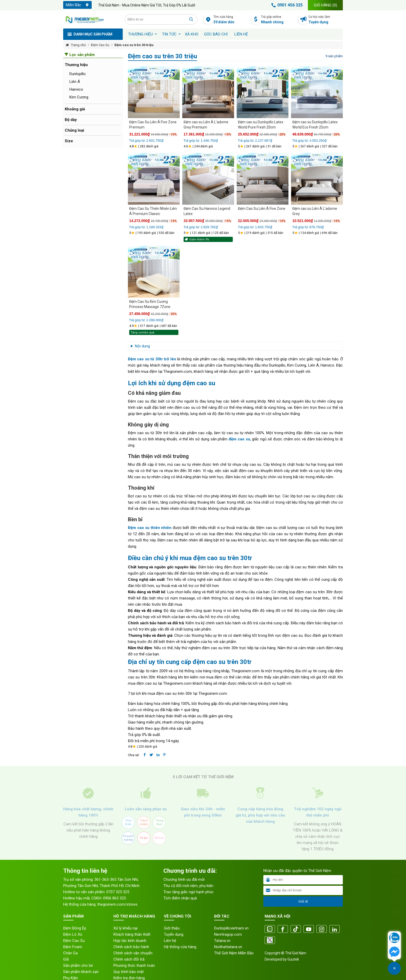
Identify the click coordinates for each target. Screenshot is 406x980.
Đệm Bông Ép (75, 928)
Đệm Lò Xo (73, 934)
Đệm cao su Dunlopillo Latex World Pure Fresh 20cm (261, 125)
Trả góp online (278, 20)
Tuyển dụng (174, 934)
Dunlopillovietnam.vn (231, 928)
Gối (66, 959)
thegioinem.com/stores (117, 904)
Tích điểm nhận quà (180, 898)
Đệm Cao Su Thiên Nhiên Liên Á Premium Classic (153, 211)
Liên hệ (241, 34)
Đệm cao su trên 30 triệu (134, 45)
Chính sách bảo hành (131, 947)
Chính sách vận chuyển (133, 953)
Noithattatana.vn (228, 947)
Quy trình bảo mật (129, 972)
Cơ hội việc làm (326, 20)
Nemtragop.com (228, 934)
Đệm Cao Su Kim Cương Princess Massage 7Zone (150, 304)
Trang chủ (78, 45)
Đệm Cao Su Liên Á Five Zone (262, 209)
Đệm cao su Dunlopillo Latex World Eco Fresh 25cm (315, 125)
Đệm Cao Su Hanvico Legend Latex (207, 211)
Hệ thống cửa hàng (180, 947)
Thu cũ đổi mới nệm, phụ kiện (188, 886)
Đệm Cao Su (100, 45)
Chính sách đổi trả (129, 959)
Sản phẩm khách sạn (81, 972)
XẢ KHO (192, 34)
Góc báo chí (216, 34)
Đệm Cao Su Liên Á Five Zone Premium (153, 125)
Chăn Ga (70, 953)
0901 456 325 (286, 5)
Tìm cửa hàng (231, 20)
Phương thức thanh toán (134, 965)
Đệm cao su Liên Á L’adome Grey (315, 211)
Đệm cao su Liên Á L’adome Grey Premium (206, 125)
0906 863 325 (114, 898)
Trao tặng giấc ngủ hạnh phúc (189, 892)
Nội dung (142, 346)
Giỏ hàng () (325, 5)
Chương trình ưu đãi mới (184, 879)
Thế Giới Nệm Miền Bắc (234, 953)
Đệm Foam (73, 947)
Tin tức (169, 34)
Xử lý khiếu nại (125, 928)
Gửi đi (303, 901)
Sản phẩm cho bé (78, 965)
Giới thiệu (172, 928)
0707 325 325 (118, 892)
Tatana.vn (222, 941)
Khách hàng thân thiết (132, 934)
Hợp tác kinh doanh (130, 941)
